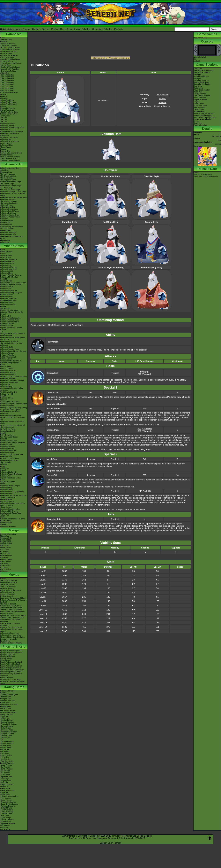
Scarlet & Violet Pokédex (78, 29)
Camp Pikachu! (6, 658)
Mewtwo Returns (7, 588)
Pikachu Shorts (14, 647)
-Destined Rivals (7, 720)
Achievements (199, 111)
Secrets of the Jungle (8, 639)
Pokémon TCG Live (8, 304)
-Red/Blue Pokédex (8, 44)
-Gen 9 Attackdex (7, 91)
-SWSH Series (6, 747)
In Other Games (6, 505)
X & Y (2, 332)
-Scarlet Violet (6, 746)
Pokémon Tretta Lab (8, 373)
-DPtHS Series (6, 755)
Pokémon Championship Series (12, 128)
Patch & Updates (200, 125)
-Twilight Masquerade (9, 732)
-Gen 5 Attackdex (7, 83)
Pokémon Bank (6, 335)
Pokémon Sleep (6, 273)
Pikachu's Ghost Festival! (10, 664)
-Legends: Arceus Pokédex (11, 63)
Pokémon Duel (6, 359)
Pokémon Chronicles (8, 199)
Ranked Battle (199, 107)
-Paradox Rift (5, 738)
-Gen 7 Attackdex (7, 87)
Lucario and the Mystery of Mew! (13, 598)
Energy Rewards (200, 94)
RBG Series (5, 546)
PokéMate (4, 464)
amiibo (3, 517)
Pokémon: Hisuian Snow (10, 215)
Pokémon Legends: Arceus (11, 285)
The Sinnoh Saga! (7, 184)
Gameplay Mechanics (202, 84)
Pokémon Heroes (7, 592)
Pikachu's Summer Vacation (11, 650)
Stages (196, 102)
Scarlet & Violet (6, 256)
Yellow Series (5, 548)
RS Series (4, 552)
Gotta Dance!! (6, 660)
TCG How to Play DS (8, 392)
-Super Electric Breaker (9, 804)
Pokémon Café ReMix (9, 267)
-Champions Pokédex (9, 71)
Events (196, 121)
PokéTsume (5, 242)
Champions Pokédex (102, 29)
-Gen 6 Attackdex (7, 85)
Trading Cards (14, 687)
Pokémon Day (6, 139)
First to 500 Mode (200, 106)
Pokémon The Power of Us (11, 635)
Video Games (14, 246)
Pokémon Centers (7, 126)
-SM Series (5, 749)
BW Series (4, 563)
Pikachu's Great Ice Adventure (12, 670)
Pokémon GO (6, 265)
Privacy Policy (120, 836)
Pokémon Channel (7, 447)
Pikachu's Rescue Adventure (11, 652)
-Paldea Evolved (7, 744)
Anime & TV (14, 164)
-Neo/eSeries (5, 759)
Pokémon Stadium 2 (8, 472)
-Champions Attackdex (9, 92)
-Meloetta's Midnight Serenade (12, 618)
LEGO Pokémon (7, 143)
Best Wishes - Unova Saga (11, 186)
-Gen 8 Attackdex (7, 89)
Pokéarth (119, 29)
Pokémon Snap (6, 488)
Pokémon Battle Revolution (11, 415)
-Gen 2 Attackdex (7, 77)
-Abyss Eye (5, 779)
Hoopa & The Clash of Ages (11, 627)
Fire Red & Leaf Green (9, 437)
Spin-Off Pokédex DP (8, 102)
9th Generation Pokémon (10, 157)
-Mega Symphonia (7, 790)
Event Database (6, 155)
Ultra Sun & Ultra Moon (9, 310)
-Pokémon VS (6, 822)
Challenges (198, 123)
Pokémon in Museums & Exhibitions (10, 134)
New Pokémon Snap (8, 300)
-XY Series (4, 751)
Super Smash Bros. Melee (10, 478)
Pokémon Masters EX (9, 269)
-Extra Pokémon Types (9, 695)
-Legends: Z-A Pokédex (9, 69)
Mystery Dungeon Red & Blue (12, 454)
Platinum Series (6, 559)
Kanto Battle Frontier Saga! (11, 182)
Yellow (3, 484)
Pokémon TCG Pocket (9, 277)
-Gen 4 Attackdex (7, 81)
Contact (36, 29)
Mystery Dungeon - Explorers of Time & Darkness (13, 426)
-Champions (5, 116)
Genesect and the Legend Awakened (10, 620)
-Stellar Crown (6, 728)
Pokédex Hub (58, 29)
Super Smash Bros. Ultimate (11, 328)
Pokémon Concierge (8, 233)
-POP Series (5, 775)
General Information (8, 534)
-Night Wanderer (7, 810)
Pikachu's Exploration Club (11, 668)
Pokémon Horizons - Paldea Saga (13, 197)
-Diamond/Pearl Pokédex (10, 50)
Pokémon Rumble (7, 406)
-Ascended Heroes (7, 710)
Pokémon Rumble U (8, 375)
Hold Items (198, 86)
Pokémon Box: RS (7, 449)
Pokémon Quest (7, 326)
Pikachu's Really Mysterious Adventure (11, 675)
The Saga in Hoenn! (8, 180)
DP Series (4, 557)
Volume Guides (6, 544)
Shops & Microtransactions (204, 113)
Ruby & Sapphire (7, 435)
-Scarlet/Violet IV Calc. (9, 112)
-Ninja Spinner (6, 781)
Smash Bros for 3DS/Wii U (11, 361)
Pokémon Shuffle (7, 347)
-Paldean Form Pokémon (10, 161)
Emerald (4, 439)
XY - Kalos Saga (7, 188)
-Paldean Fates (6, 736)
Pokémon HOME (7, 287)
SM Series (4, 571)
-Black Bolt (4, 716)
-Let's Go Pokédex (7, 57)
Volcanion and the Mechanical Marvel (12, 630)
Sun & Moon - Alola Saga (10, 190)
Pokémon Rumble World (10, 349)
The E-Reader (6, 462)
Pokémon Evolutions (8, 213)
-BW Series (5, 753)
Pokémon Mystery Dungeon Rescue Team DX (11, 294)
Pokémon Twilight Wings (10, 211)
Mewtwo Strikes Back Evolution (12, 637)
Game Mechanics (7, 110)
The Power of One (7, 584)
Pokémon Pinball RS (8, 451)
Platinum (4, 400)
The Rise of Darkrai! (8, 604)
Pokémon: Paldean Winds (10, 217)
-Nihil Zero (4, 783)
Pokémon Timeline (7, 124)
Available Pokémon (201, 76)
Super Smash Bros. (8, 497)
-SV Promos (5, 767)
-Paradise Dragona (8, 806)
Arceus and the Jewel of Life (11, 608)
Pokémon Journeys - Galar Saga (13, 192)
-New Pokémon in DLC (9, 159)
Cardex (3, 106)
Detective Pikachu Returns (11, 275)
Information (198, 68)
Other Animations (7, 229)
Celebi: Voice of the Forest (11, 590)
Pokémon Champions (9, 259)
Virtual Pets (5, 515)
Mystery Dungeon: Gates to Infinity (14, 376)
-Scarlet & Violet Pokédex (10, 67)
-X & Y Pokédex (6, 53)
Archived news (6, 40)
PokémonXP (5, 130)
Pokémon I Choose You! (10, 633)
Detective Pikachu (7, 324)
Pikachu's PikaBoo (7, 656)
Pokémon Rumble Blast (9, 382)
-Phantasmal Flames (8, 712)
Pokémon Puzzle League (10, 486)
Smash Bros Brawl (7, 431)
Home (17, 29)
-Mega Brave (5, 788)
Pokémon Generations (9, 209)
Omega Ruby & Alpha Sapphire (12, 334)
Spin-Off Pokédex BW (9, 104)
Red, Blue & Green (8, 482)
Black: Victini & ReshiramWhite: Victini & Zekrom (12, 613)
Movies (14, 575)
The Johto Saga (6, 178)
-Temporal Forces (7, 734)
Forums (26, 29)
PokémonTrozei (6, 456)
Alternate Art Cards (8, 701)
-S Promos (4, 827)
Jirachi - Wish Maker (8, 594)
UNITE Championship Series (205, 117)
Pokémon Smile (6, 296)
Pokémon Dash (6, 445)
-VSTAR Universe (7, 820)
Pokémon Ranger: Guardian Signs (14, 404)
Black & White (6, 367)
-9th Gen (4, 118)
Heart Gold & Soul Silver (10, 402)
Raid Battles (5, 703)
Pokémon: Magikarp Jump (10, 318)
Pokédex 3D (5, 384)
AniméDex (4, 170)
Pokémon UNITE (7, 271)
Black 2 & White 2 (7, 369)
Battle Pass (198, 92)
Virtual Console (6, 507)
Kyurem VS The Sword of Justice (13, 616)
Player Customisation (202, 90)
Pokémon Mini (6, 476)
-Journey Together (7, 722)
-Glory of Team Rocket (9, 796)
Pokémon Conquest (8, 378)
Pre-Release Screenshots (204, 70)
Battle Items (198, 88)
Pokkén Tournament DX (9, 322)
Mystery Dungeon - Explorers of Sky (13, 418)
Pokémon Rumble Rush (9, 320)
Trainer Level (199, 109)
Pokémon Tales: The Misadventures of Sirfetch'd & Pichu (12, 236)
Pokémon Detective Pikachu (11, 643)
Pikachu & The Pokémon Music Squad (12, 683)
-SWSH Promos (6, 769)
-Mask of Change (7, 812)
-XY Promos (5, 773)
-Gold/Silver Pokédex (8, 46)
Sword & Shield (6, 281)
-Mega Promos (6, 765)
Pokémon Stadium (7, 493)
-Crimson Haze (6, 814)
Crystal (3, 470)
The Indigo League (7, 174)
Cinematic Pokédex (8, 108)
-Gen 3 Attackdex (7, 79)
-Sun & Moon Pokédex (9, 55)
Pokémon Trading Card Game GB (13, 495)
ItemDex (4, 94)
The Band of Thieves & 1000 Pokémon (11, 344)
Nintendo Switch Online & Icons (12, 519)
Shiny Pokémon (6, 205)
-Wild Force (5, 816)
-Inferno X (4, 786)
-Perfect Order (6, 708)
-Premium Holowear (201, 80)
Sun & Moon (5, 308)
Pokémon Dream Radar (9, 371)
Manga (14, 530)
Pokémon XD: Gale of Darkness (13, 443)
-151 (2, 740)
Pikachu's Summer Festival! (11, 662)
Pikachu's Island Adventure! (11, 666)
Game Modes (199, 104)
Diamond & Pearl (7, 398)
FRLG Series (5, 554)
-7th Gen (4, 122)
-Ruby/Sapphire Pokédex (10, 48)
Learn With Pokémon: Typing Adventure (11, 389)
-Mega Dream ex (7, 785)
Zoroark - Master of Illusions (11, 610)
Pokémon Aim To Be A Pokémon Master (13, 194)
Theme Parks (5, 147)
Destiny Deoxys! (7, 596)
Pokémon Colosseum (9, 441)
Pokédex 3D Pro (7, 386)
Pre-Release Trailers (202, 72)
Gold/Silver (4, 468)
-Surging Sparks (7, 726)
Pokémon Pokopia (7, 261)
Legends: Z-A (5, 257)
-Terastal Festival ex (8, 802)
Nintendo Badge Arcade (9, 363)
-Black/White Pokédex (9, 51)
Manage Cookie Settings (140, 836)
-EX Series (4, 757)
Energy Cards (6, 699)
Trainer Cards (6, 697)
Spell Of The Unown (8, 586)
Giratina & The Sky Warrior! (11, 606)
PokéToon (4, 219)
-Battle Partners (6, 800)
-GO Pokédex (6, 65)
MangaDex (4, 536)
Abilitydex (4, 98)
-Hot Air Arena (6, 798)
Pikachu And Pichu (7, 654)
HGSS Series (5, 561)
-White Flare (5, 718)
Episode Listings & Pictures (11, 168)
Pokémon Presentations (10, 141)
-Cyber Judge (5, 818)
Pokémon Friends (7, 263)
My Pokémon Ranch (8, 429)
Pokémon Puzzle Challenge (11, 474)
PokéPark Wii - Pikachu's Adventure (10, 413)
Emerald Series (6, 556)
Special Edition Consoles (10, 509)
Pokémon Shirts (6, 145)
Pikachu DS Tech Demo (9, 458)
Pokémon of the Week (9, 114)
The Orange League (8, 176)
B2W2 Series (5, 565)
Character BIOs (6, 538)
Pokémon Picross (7, 353)
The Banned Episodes (9, 203)
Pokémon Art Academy (9, 341)
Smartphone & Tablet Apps (11, 513)
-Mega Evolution (7, 714)
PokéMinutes (5, 223)
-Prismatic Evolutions (8, 724)
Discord (45, 29)
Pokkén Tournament (8, 357)
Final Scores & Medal (202, 96)
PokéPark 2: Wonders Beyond (12, 380)
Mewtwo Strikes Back (9, 582)
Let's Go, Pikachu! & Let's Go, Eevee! (12, 313)
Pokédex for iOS (7, 394)
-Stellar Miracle (6, 808)
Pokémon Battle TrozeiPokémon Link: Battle (13, 338)
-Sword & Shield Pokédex (10, 59)
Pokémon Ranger (7, 453)
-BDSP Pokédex (7, 61)
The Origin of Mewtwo (9, 580)
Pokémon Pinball (7, 490)
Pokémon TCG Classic (9, 705)
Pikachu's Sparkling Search (11, 672)
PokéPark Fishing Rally (9, 460)
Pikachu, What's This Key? (11, 680)
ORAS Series (5, 569)
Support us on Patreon (110, 843)
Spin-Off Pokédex (7, 100)
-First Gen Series (7, 761)
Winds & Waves (6, 252)
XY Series (4, 567)
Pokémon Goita (6, 523)
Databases (14, 34)
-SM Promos (5, 771)
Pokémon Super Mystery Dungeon (14, 351)
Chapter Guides (6, 542)
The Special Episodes (9, 201)
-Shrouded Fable (7, 730)
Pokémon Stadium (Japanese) (12, 492)
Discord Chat (5, 151)
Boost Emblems (200, 98)
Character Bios (6, 172)
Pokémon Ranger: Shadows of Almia (12, 422)
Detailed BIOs (6, 540)
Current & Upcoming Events (11, 153)
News (2, 38)
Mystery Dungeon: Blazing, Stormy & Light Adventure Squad (14, 409)
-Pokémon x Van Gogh (9, 137)
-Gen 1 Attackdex (7, 75)
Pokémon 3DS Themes (9, 511)
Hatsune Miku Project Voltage (12, 131)
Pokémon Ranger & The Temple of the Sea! (14, 601)
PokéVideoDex (6, 225)
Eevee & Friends (7, 678)
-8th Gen (4, 120)
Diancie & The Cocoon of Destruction (10, 624)
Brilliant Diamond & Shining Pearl (13, 283)
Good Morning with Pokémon (11, 227)
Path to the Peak (7, 221)
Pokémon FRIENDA (8, 527)
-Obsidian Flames (7, 742)
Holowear (197, 78)
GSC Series (5, 550)
